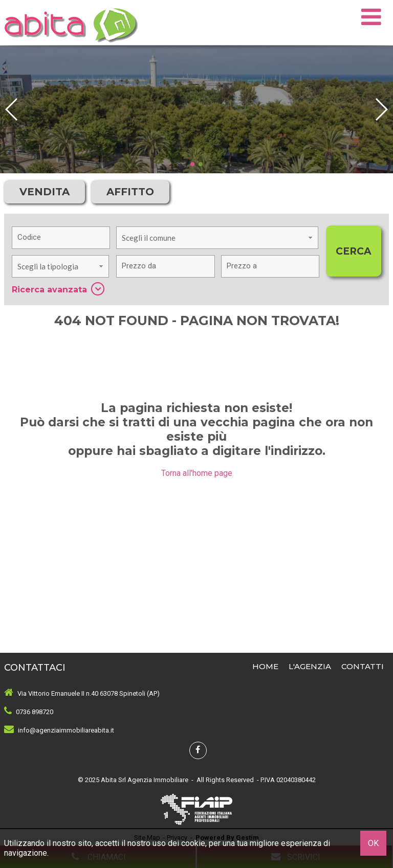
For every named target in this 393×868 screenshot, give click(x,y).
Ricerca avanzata (58, 289)
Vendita (45, 192)
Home (265, 666)
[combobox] (217, 238)
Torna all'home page (197, 473)
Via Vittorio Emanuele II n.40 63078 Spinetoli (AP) (89, 693)
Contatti (363, 666)
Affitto (130, 192)
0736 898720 (35, 712)
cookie (193, 843)
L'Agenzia (310, 666)
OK (373, 843)
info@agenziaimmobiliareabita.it (66, 730)
